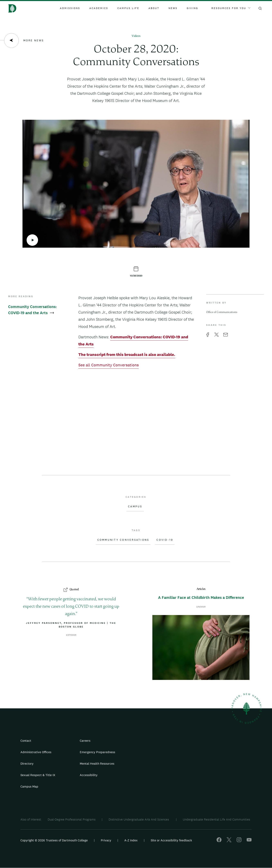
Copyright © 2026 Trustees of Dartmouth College (54, 840)
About (154, 8)
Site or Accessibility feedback (171, 840)
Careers (85, 741)
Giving (192, 8)
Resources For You (231, 8)
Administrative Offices (36, 752)
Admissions (70, 8)
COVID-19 (165, 540)
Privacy (106, 840)
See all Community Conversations (108, 365)
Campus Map (29, 786)
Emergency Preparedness (97, 752)
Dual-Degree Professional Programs (72, 819)
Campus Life (128, 8)
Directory (27, 764)
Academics (99, 8)
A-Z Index (131, 840)
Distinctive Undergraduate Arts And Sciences (139, 819)
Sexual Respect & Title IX (38, 775)
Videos (136, 36)
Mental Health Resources (97, 764)
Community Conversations (123, 540)
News (173, 8)
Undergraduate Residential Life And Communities (216, 819)
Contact (26, 741)
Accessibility (89, 775)
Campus (135, 507)
